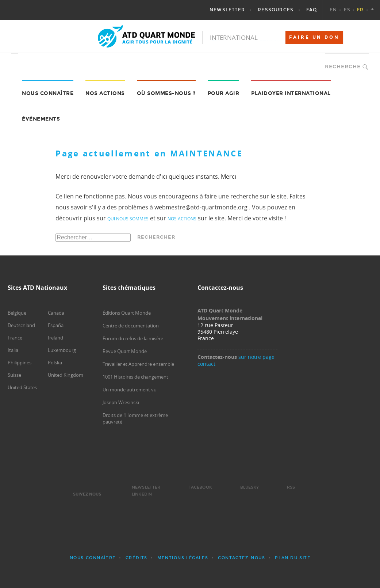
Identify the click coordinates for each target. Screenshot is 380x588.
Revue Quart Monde (125, 351)
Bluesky (250, 487)
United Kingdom (66, 375)
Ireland (55, 338)
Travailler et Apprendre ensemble (138, 364)
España (56, 325)
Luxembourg (62, 350)
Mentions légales (183, 558)
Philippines (20, 363)
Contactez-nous (241, 558)
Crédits (137, 558)
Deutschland (21, 325)
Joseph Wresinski (121, 402)
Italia (13, 350)
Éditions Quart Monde (127, 313)
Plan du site (293, 558)
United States (22, 387)
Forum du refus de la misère (133, 338)
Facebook (200, 487)
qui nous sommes (128, 219)
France (15, 338)
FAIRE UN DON (314, 37)
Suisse (14, 375)
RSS (291, 487)
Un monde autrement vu (130, 390)
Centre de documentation (131, 326)
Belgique (17, 313)
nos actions (182, 219)
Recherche (343, 67)
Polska (55, 363)
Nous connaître (93, 558)
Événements (41, 119)
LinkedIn (142, 494)
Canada (56, 313)
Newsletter (146, 487)
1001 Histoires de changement (135, 377)
